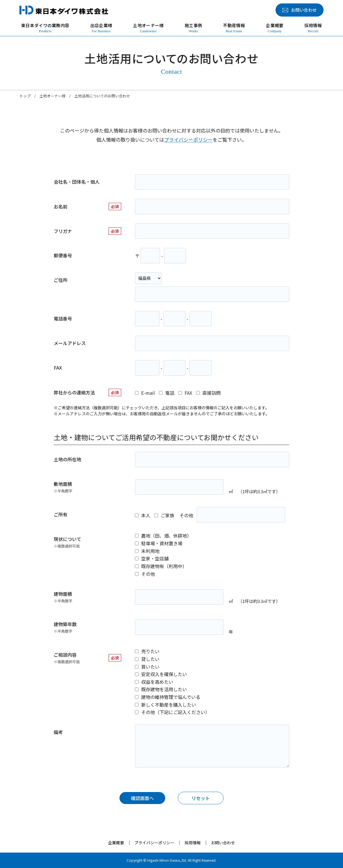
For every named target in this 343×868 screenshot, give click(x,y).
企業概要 (275, 28)
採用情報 (313, 28)
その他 (186, 515)
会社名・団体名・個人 (77, 182)
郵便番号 (63, 255)
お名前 (61, 207)
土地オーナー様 (148, 28)
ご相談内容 (67, 658)
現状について (67, 542)
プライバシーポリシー (188, 140)
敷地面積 (63, 487)
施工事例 (193, 28)
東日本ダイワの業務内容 (45, 28)
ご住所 (61, 280)
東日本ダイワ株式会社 (64, 10)
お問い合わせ (223, 843)
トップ (25, 96)
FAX (58, 368)
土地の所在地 (67, 459)
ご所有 (61, 514)
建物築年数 (65, 627)
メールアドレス (70, 343)
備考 (58, 732)
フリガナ (63, 231)
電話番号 (63, 318)
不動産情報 (234, 28)
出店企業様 (101, 28)
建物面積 (63, 597)
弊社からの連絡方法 (74, 392)
